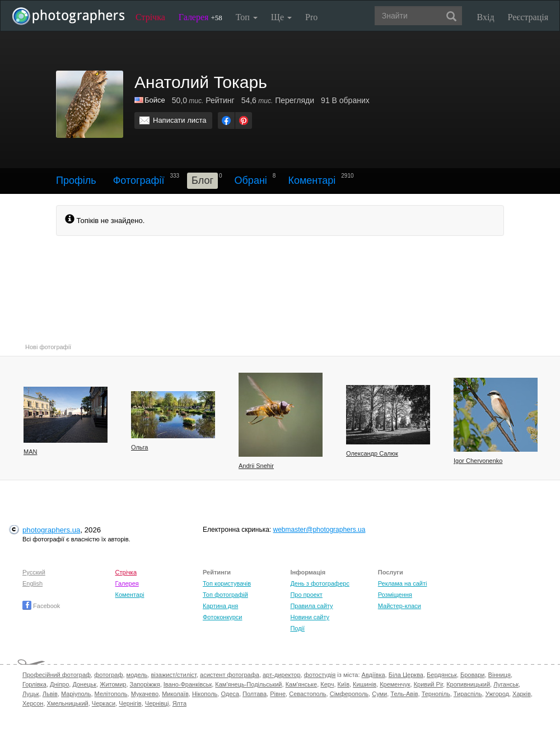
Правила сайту (311, 606)
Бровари (473, 675)
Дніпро (59, 684)
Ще (281, 17)
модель (137, 675)
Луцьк (31, 694)
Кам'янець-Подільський (248, 684)
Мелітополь (111, 694)
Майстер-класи (400, 606)
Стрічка (150, 17)
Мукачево (145, 694)
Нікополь (205, 694)
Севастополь (307, 694)
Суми (379, 694)
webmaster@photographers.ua (319, 530)
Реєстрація (528, 17)
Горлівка (34, 684)
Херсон (33, 703)
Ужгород (497, 694)
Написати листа (180, 120)
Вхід (486, 17)
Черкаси (104, 703)
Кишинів (365, 684)
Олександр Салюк (372, 453)
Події (297, 628)
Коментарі (312, 180)
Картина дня (220, 606)
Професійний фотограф (57, 675)
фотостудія (320, 675)
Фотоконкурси (222, 617)
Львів (50, 694)
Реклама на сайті (403, 583)
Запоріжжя (145, 684)
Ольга (139, 447)
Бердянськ (442, 675)
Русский (34, 572)
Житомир (113, 684)
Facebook (41, 606)
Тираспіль (468, 694)
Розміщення (395, 595)
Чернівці (157, 703)
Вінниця (500, 675)
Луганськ (506, 684)
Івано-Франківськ (188, 684)
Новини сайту (310, 617)
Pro (311, 17)
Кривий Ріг (428, 684)
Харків (522, 694)
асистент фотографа (230, 675)
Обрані (251, 180)
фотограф (108, 675)
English (32, 583)
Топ (247, 17)
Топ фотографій (225, 595)
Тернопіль (436, 694)
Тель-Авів (404, 694)
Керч (327, 684)
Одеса (230, 694)
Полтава (255, 694)
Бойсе (155, 100)
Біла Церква (406, 675)
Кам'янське (302, 684)
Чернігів (130, 703)
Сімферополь (349, 694)
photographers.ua (51, 530)
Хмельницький (68, 703)
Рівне (278, 694)
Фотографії (139, 180)
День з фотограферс (320, 583)
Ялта (179, 703)
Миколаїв (175, 694)
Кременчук (395, 684)
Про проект (306, 595)
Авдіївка (374, 675)
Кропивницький (468, 684)
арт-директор (282, 675)
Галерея (200, 17)
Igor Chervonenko (478, 461)
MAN (30, 452)
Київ (344, 684)
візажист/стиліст (173, 675)
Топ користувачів (227, 583)
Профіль (76, 180)
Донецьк (84, 684)
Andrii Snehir (256, 466)
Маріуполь (76, 694)
